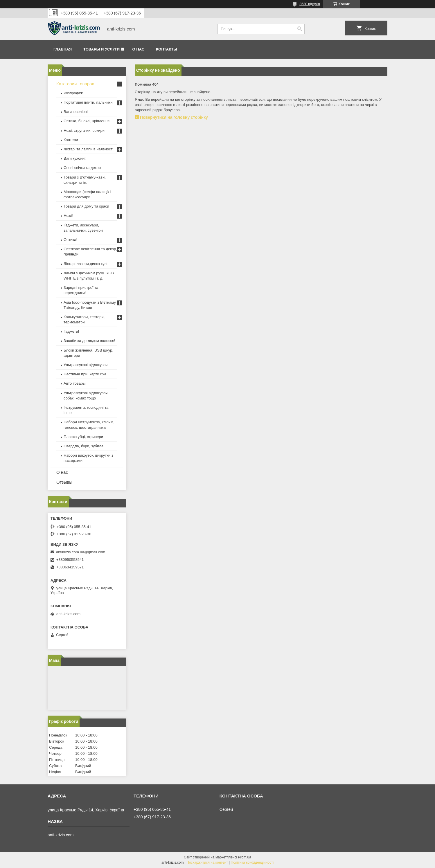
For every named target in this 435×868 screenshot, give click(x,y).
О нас (139, 49)
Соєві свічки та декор (82, 168)
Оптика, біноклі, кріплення (87, 121)
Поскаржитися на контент (207, 862)
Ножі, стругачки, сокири (84, 130)
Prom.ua (245, 857)
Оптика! (70, 240)
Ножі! (68, 216)
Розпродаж (73, 93)
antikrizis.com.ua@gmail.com (81, 552)
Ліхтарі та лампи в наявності (88, 149)
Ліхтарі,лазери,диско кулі (86, 264)
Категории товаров (75, 84)
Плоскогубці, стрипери (83, 437)
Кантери (71, 140)
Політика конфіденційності (252, 862)
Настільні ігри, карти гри (85, 374)
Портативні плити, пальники (88, 102)
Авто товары (75, 383)
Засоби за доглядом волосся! (89, 341)
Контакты (167, 49)
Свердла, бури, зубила (83, 446)
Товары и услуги (101, 49)
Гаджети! (71, 331)
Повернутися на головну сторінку (174, 117)
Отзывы (64, 482)
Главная (63, 49)
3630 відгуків (310, 4)
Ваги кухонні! (75, 158)
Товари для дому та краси (86, 206)
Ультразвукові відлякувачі (86, 365)
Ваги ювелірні (76, 112)
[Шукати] (300, 29)
